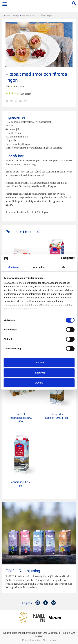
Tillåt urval (39, 373)
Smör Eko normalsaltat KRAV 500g (21, 418)
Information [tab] (39, 267)
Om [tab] (64, 267)
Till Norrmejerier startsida (39, 5)
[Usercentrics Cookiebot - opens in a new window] (61, 259)
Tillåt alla (39, 363)
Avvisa (39, 383)
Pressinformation (31, 640)
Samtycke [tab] (14, 267)
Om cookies (49, 640)
